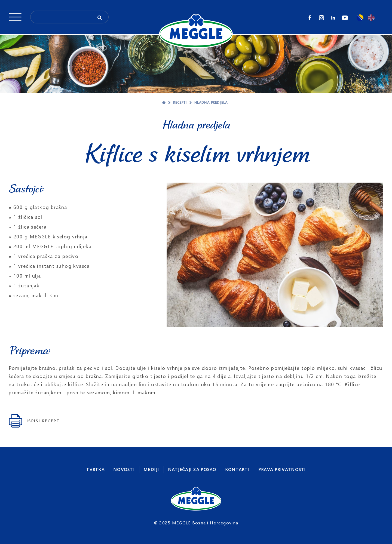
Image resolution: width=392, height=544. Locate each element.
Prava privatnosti (282, 469)
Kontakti (237, 469)
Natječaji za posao (192, 469)
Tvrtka (95, 469)
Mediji (151, 469)
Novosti (124, 469)
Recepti (180, 102)
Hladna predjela (211, 102)
